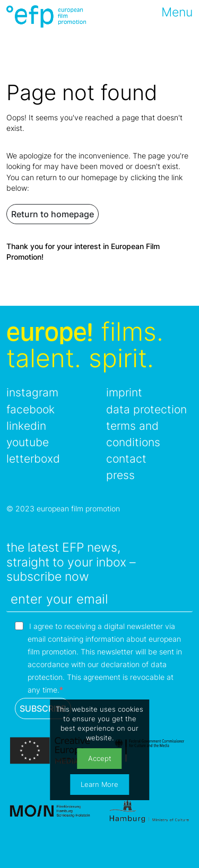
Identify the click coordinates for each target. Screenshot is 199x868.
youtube (28, 442)
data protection (146, 409)
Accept (100, 759)
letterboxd (33, 459)
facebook (31, 409)
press (120, 475)
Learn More (99, 785)
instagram (32, 392)
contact (126, 459)
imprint (124, 392)
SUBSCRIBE (43, 708)
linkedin (26, 426)
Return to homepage (53, 214)
